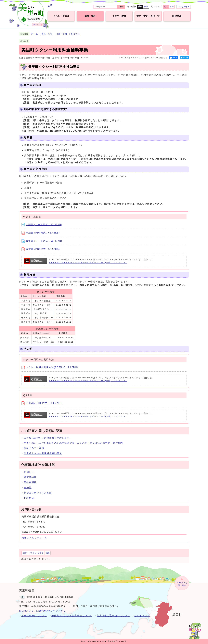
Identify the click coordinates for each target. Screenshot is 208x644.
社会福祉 (75, 34)
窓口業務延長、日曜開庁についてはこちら (42, 611)
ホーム (35, 34)
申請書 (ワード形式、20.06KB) (42, 224)
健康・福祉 (47, 34)
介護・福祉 (62, 34)
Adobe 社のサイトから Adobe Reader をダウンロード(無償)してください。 (88, 263)
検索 (122, 7)
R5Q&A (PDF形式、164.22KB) (42, 403)
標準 (146, 6)
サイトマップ (142, 616)
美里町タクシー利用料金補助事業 (43, 453)
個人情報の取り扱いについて (113, 616)
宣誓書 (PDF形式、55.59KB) (41, 249)
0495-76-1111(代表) (37, 602)
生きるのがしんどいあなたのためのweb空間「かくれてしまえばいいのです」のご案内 (73, 443)
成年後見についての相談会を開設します (47, 438)
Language (184, 6)
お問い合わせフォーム (34, 538)
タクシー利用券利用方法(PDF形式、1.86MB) (50, 367)
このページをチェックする (33, 553)
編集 (48, 553)
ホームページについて (34, 616)
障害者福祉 (30, 477)
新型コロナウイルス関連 (38, 493)
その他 (28, 488)
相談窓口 (29, 498)
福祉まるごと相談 (34, 448)
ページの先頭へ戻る (182, 584)
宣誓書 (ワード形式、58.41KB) (42, 241)
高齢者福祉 (30, 482)
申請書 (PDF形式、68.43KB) (41, 233)
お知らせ (29, 472)
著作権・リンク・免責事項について (72, 616)
